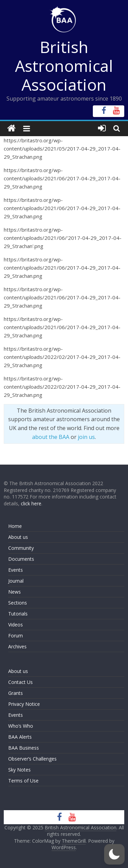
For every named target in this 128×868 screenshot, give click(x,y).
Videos (16, 625)
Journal (16, 581)
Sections (18, 603)
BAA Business (24, 748)
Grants (16, 693)
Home (15, 526)
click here (31, 503)
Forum (16, 636)
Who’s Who (21, 726)
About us (18, 537)
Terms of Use (23, 781)
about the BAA (51, 437)
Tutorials (18, 614)
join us (86, 437)
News (15, 592)
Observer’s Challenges (32, 759)
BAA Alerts (20, 737)
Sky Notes (19, 770)
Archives (17, 646)
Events (16, 570)
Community (21, 548)
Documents (21, 559)
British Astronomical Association (64, 66)
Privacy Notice (24, 704)
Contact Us (20, 682)
